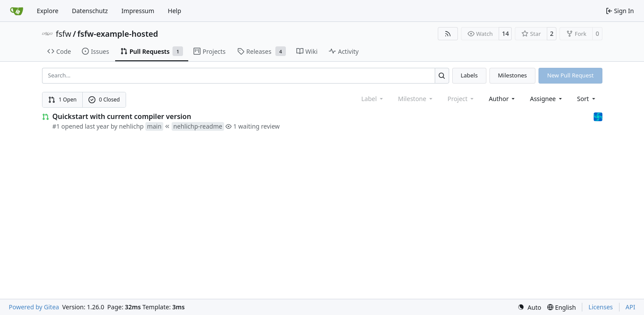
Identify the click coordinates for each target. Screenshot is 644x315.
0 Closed (104, 100)
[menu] (587, 99)
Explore (48, 11)
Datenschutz (90, 11)
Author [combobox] (502, 99)
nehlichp (131, 126)
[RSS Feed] (448, 34)
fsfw (64, 34)
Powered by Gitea (34, 307)
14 (505, 33)
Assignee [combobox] (547, 99)
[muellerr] (598, 116)
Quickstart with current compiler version (122, 116)
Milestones (512, 75)
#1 (56, 126)
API (630, 307)
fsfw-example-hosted (118, 34)
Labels (469, 75)
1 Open (62, 100)
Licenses (601, 307)
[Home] (17, 11)
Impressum (138, 11)
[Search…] (442, 75)
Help (174, 11)
